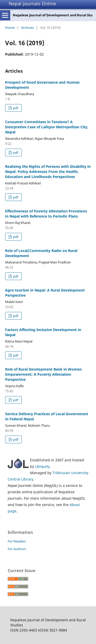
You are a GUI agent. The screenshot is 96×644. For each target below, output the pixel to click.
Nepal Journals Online (32, 4)
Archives (27, 28)
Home (10, 28)
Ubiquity (42, 466)
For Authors (17, 549)
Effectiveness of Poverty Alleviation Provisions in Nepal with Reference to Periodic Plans (46, 214)
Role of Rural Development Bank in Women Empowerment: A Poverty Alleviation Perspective (43, 374)
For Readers (17, 541)
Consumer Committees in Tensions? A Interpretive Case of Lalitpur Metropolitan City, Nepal (47, 127)
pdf (15, 108)
